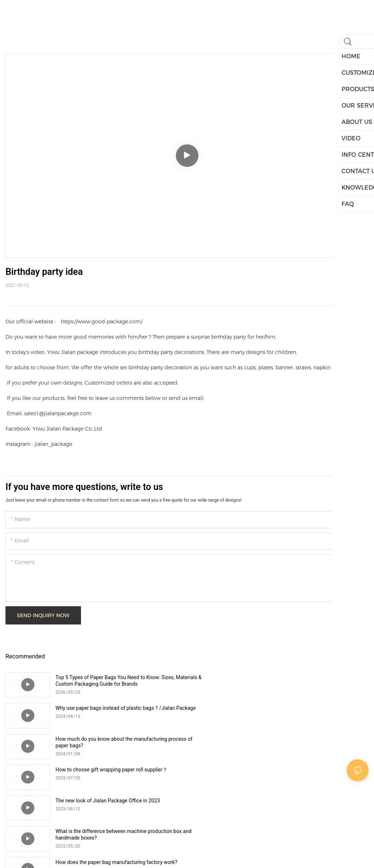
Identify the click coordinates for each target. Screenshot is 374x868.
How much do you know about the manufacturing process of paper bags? (121, 711)
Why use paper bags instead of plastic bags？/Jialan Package (297, 681)
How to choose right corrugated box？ (99, 801)
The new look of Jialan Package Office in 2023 (108, 739)
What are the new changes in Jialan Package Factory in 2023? (299, 773)
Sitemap (247, 854)
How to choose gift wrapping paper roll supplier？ (293, 708)
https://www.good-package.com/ (102, 322)
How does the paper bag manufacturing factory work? (116, 770)
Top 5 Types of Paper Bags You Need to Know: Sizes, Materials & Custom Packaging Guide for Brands (115, 681)
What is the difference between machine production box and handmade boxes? (300, 742)
